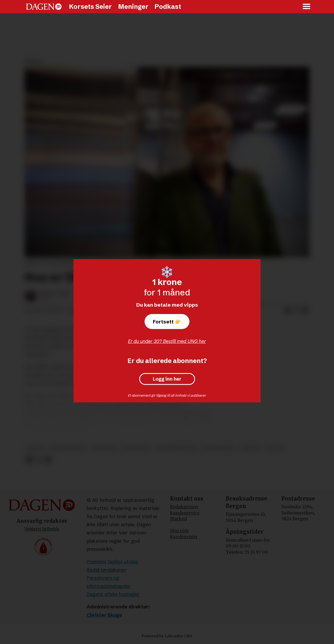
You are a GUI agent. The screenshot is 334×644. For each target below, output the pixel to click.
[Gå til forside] (44, 7)
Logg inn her (167, 379)
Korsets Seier (90, 7)
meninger (105, 448)
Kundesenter (184, 537)
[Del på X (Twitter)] (296, 311)
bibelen (249, 448)
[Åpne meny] (307, 7)
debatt (36, 448)
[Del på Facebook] (288, 311)
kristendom (137, 448)
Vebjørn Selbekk (42, 529)
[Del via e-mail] (305, 311)
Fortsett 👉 (167, 322)
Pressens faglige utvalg (112, 562)
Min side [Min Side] (179, 531)
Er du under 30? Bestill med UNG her (167, 341)
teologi (275, 448)
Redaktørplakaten (106, 570)
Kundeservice (185, 513)
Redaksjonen (184, 507)
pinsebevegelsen (177, 448)
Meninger (133, 7)
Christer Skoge (104, 615)
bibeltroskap (218, 448)
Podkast (168, 7)
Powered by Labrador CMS (167, 636)
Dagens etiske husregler (113, 594)
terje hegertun (69, 448)
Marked (178, 519)
